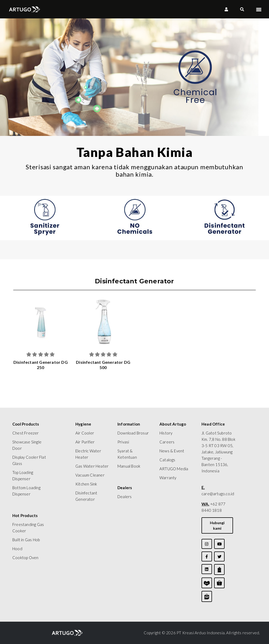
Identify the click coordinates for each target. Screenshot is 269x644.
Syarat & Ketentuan (127, 454)
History (166, 433)
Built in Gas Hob (26, 540)
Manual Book (129, 466)
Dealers (125, 497)
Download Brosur (133, 433)
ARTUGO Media (174, 469)
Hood (17, 549)
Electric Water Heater (88, 454)
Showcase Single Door (27, 445)
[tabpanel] (45, 218)
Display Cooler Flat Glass (29, 460)
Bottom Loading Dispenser (26, 491)
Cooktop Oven (25, 558)
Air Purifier (85, 442)
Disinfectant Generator (86, 496)
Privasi (123, 442)
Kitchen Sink (86, 484)
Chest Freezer (26, 433)
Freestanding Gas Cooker (28, 528)
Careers (167, 442)
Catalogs (167, 460)
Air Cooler (85, 433)
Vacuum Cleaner (90, 475)
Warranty (168, 478)
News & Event (172, 451)
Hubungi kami (217, 525)
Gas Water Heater (92, 466)
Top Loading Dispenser (23, 476)
